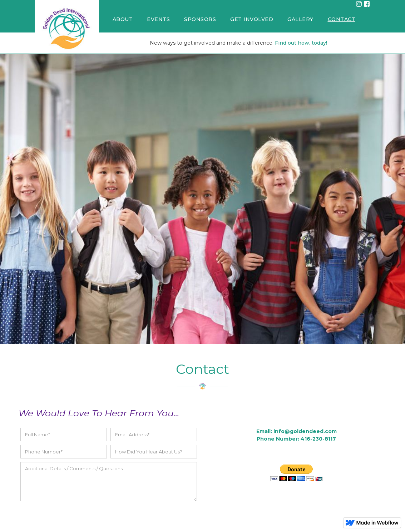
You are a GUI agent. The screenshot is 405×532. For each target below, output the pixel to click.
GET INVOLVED (252, 19)
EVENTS (158, 19)
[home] (67, 27)
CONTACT (342, 19)
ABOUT (123, 19)
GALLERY (300, 19)
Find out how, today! (301, 43)
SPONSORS (200, 19)
